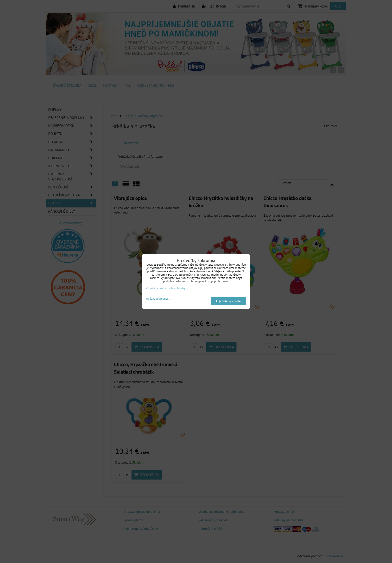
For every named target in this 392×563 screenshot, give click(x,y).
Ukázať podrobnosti (158, 298)
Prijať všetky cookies (229, 301)
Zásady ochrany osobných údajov (167, 288)
